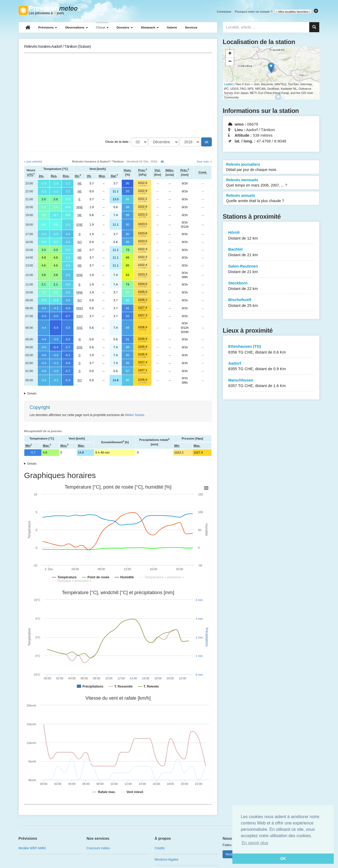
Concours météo (98, 848)
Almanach (150, 27)
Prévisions (48, 27)
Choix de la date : (118, 142)
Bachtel (271, 252)
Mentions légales (167, 860)
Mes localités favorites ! (293, 12)
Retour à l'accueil (50, 10)
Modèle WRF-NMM (32, 848)
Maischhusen (271, 383)
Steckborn (271, 286)
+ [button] (230, 54)
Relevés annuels (271, 198)
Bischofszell (271, 303)
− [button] (230, 62)
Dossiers (125, 27)
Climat (102, 27)
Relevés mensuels (271, 183)
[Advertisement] (118, 95)
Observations (76, 27)
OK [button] (283, 859)
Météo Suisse (135, 415)
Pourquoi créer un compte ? (253, 12)
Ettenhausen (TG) (271, 349)
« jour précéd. (33, 161)
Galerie (172, 27)
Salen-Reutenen (271, 269)
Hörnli (271, 235)
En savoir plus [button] (255, 843)
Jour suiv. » (204, 161)
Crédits (160, 848)
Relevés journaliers (271, 167)
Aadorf (271, 366)
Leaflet (228, 84)
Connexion (224, 12)
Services (191, 27)
